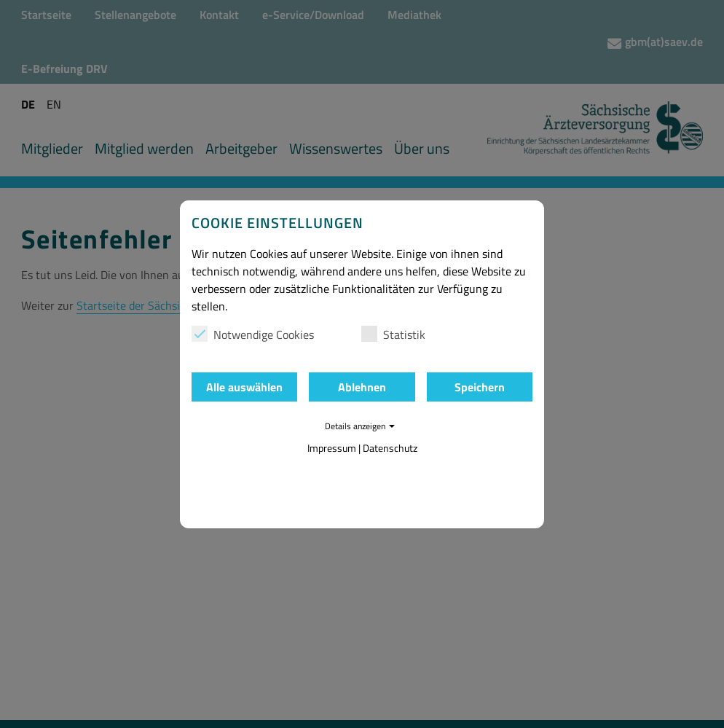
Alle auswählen (244, 387)
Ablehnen (362, 387)
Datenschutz (390, 448)
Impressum (332, 448)
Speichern (480, 387)
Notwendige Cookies (253, 334)
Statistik (393, 334)
